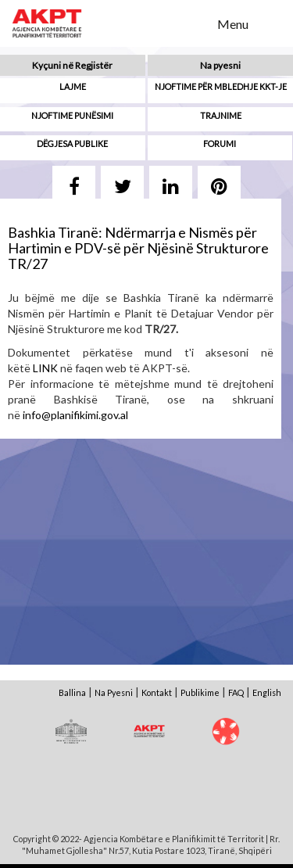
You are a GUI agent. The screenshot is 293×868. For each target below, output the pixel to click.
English (267, 692)
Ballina (72, 692)
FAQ (236, 692)
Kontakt (157, 692)
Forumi (220, 143)
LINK (45, 368)
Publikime (200, 692)
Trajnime (221, 115)
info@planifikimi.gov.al (75, 415)
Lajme (73, 86)
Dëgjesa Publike (72, 143)
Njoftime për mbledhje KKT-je (221, 86)
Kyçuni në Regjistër (72, 65)
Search (195, 23)
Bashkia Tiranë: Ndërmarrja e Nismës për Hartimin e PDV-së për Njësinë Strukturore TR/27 (138, 248)
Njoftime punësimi (72, 115)
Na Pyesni (114, 692)
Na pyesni (220, 65)
